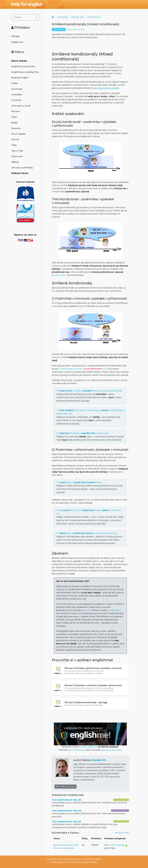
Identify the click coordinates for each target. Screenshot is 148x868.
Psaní (14, 117)
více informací (77, 750)
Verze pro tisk (122, 833)
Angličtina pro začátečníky (25, 72)
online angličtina (89, 747)
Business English (20, 78)
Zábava (15, 162)
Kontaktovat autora (65, 786)
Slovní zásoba (18, 134)
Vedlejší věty (77, 17)
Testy (14, 145)
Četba (14, 83)
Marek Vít (99, 760)
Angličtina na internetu (23, 66)
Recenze (16, 128)
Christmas (16, 100)
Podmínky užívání (60, 862)
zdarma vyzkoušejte (111, 750)
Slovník (15, 140)
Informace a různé (21, 106)
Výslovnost (17, 156)
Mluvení (16, 111)
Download (17, 89)
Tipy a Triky (17, 151)
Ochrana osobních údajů (84, 862)
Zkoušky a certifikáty (22, 168)
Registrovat (17, 42)
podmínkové (94, 17)
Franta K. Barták (116, 845)
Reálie (14, 123)
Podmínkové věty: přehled (105, 88)
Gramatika (17, 95)
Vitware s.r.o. (76, 859)
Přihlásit (15, 36)
